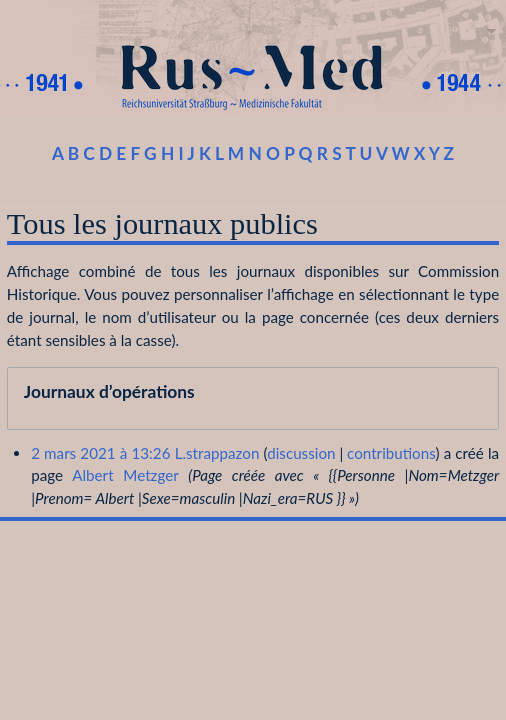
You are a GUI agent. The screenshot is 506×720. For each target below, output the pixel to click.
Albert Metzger (125, 475)
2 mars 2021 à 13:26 (100, 453)
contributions (391, 453)
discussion (301, 453)
